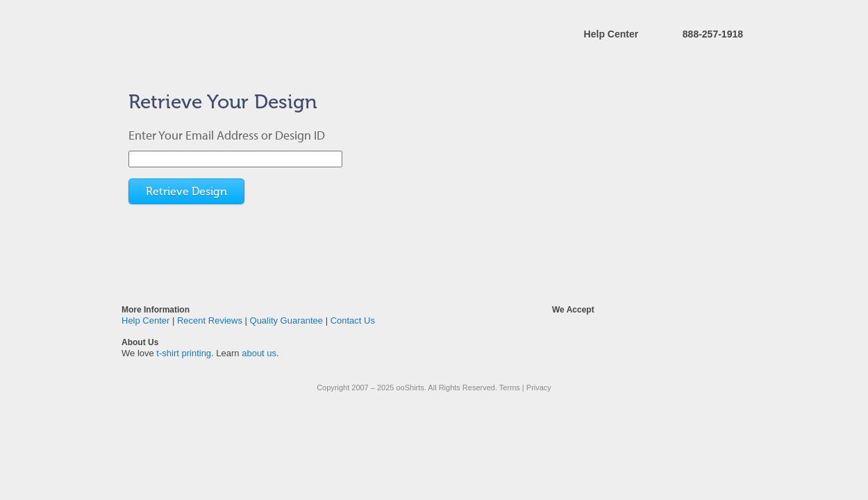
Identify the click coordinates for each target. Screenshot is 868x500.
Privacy (539, 387)
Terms (510, 387)
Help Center (611, 34)
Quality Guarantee (287, 320)
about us (259, 353)
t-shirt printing (184, 353)
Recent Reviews (210, 320)
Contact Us (353, 320)
